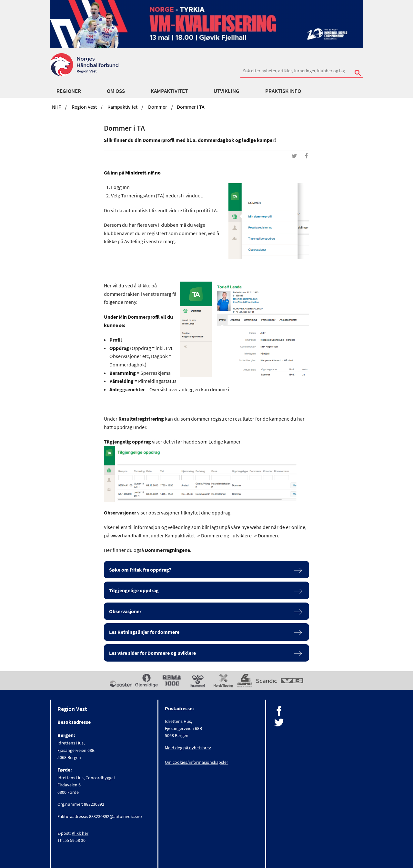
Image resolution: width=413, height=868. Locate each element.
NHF (56, 107)
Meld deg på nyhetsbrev (188, 748)
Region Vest (84, 107)
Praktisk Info (283, 91)
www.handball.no (129, 535)
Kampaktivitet (169, 91)
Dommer (158, 107)
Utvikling (227, 91)
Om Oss (116, 91)
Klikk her (80, 833)
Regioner (69, 91)
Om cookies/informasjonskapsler (196, 762)
